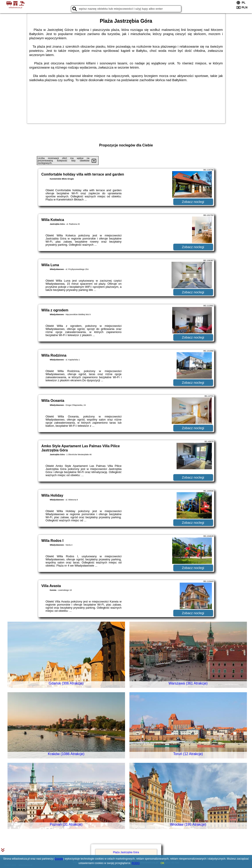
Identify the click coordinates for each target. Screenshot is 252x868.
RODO (136, 863)
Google (59, 859)
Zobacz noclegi (193, 202)
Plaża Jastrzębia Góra (126, 852)
